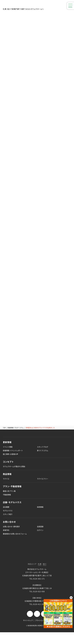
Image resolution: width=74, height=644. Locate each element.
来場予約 (6, 530)
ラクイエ (6, 479)
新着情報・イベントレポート (13, 451)
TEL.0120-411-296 (37, 604)
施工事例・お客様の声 (10, 454)
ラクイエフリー (43, 479)
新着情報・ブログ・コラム (16, 428)
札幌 (40, 564)
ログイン (40, 530)
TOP (4, 428)
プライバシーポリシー (43, 620)
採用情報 (40, 507)
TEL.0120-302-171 (37, 579)
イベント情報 (8, 447)
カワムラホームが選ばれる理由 (14, 466)
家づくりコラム (43, 451)
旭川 (45, 564)
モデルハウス (8, 511)
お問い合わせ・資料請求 (11, 527)
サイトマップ (28, 620)
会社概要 (6, 507)
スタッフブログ (43, 447)
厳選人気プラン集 (9, 491)
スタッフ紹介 (8, 514)
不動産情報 (7, 495)
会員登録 (40, 527)
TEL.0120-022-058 (37, 591)
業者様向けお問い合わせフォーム (15, 534)
